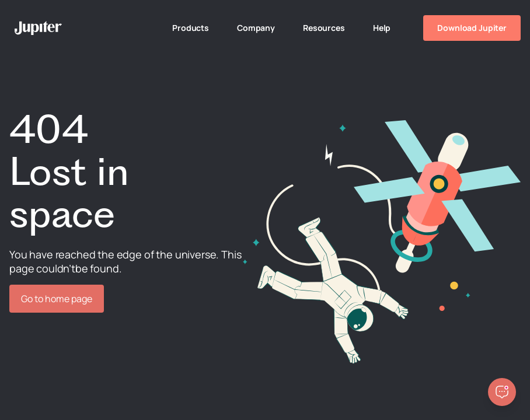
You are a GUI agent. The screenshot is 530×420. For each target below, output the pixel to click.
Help (382, 28)
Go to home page (57, 299)
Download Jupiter (472, 28)
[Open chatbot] (502, 392)
